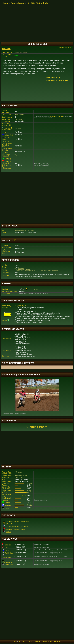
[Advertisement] (37, 198)
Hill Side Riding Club (37, 3)
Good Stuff (58, 641)
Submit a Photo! (37, 427)
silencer (53, 116)
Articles (30, 641)
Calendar (37, 641)
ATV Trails (22, 641)
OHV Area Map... (54, 77)
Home (5, 3)
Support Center (47, 641)
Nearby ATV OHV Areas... (58, 80)
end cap (60, 116)
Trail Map (6, 49)
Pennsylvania (18, 3)
